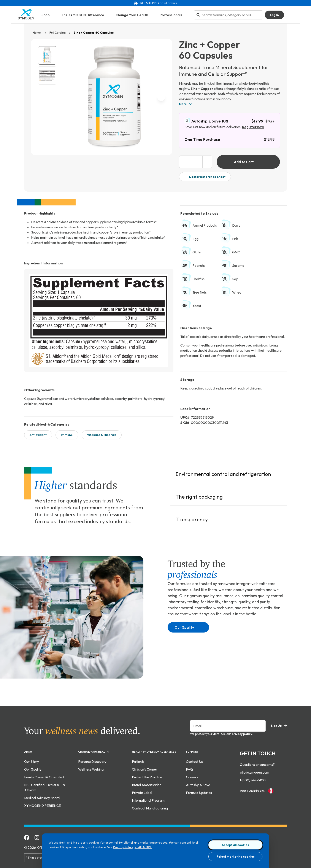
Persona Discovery (92, 761)
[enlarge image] (160, 142)
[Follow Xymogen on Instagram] (37, 837)
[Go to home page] (26, 18)
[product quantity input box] (196, 162)
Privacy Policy (123, 847)
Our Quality (187, 626)
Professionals (173, 15)
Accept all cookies (235, 845)
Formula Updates (199, 792)
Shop (48, 15)
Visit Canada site (257, 790)
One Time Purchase (202, 139)
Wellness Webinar (91, 768)
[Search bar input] (231, 15)
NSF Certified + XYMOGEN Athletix (45, 787)
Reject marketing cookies (236, 857)
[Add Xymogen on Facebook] (27, 837)
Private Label (142, 792)
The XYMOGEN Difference (85, 15)
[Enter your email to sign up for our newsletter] (228, 725)
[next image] (161, 97)
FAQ (189, 768)
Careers (192, 776)
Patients (138, 761)
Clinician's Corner (145, 768)
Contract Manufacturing (150, 807)
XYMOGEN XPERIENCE (43, 805)
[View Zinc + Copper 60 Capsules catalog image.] (47, 55)
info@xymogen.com (254, 771)
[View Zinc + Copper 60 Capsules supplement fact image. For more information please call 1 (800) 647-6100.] (47, 76)
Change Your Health (134, 15)
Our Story (32, 761)
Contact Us (194, 761)
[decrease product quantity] (184, 162)
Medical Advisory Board (42, 797)
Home (37, 33)
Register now (253, 127)
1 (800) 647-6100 (253, 779)
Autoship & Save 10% (206, 121)
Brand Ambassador (146, 784)
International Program (148, 800)
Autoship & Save (198, 784)
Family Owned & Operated (44, 776)
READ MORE (143, 847)
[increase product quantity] (207, 162)
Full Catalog (58, 33)
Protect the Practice (147, 776)
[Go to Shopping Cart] (290, 15)
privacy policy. (242, 733)
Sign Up (279, 725)
